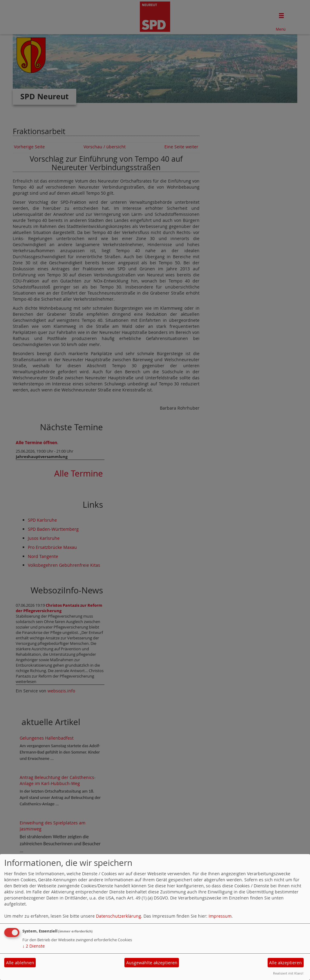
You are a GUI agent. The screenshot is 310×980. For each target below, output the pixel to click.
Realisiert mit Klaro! (288, 973)
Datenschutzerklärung (119, 916)
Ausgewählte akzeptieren (152, 963)
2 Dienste (34, 946)
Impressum (220, 916)
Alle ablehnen (20, 963)
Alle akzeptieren (285, 963)
